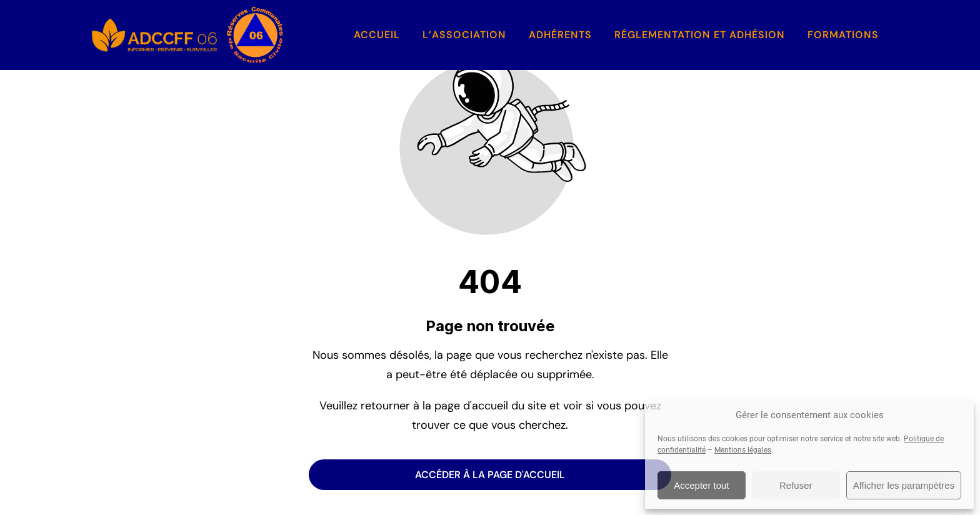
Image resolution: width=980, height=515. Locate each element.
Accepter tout (701, 485)
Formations (843, 35)
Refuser (796, 485)
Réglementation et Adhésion (700, 35)
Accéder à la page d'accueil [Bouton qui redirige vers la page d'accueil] (490, 475)
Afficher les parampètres (904, 485)
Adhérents (560, 35)
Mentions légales (743, 450)
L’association (464, 35)
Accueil (377, 35)
